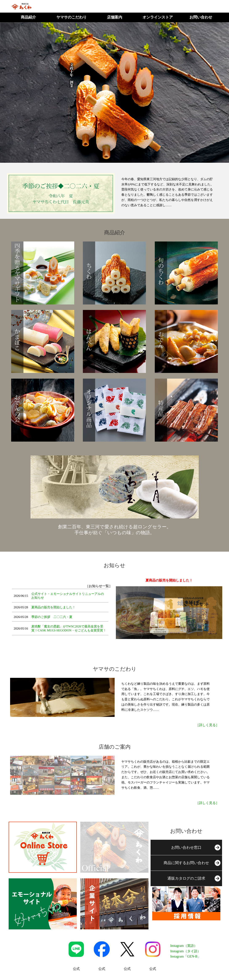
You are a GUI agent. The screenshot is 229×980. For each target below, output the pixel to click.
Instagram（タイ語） (185, 951)
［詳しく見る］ (207, 725)
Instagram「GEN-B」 (186, 956)
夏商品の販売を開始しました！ (53, 607)
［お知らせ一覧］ (99, 586)
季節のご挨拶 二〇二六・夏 (52, 617)
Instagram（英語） (184, 946)
